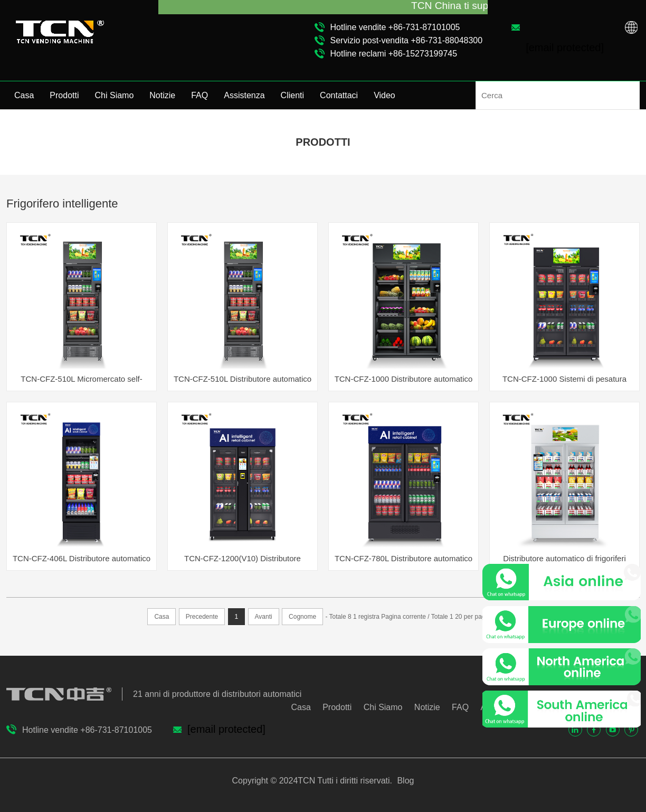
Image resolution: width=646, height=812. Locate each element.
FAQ (199, 95)
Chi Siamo (115, 95)
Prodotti (64, 95)
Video (384, 95)
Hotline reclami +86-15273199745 (394, 54)
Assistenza (244, 95)
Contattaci (339, 95)
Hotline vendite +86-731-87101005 (395, 27)
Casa (24, 95)
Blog (404, 781)
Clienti (292, 95)
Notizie (162, 95)
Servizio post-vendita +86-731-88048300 (407, 40)
